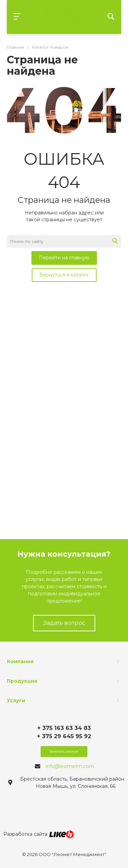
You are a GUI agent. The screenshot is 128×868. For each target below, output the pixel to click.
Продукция (22, 681)
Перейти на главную (64, 258)
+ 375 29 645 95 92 (64, 736)
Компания (20, 661)
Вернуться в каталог (64, 275)
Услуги (16, 700)
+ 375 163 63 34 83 (64, 728)
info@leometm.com (70, 766)
